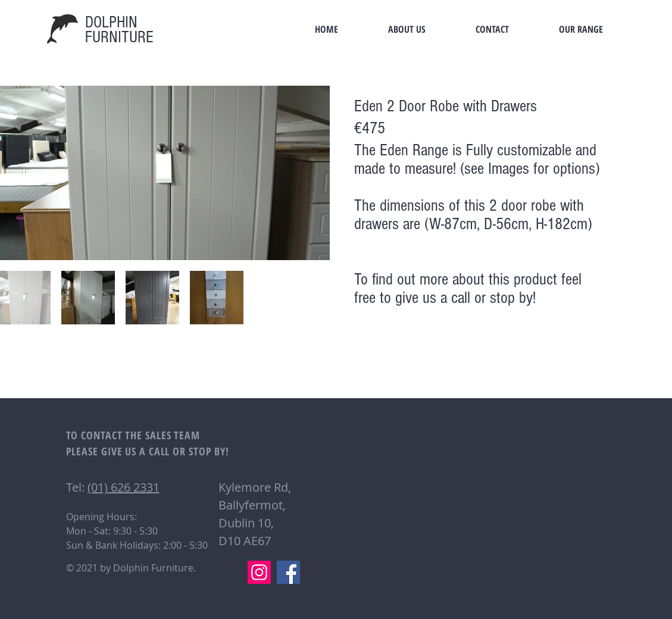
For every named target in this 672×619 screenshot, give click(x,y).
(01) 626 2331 (124, 487)
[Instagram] (259, 572)
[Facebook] (288, 572)
